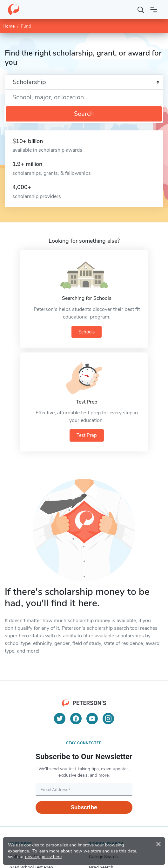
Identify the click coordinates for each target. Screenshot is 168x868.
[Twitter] (60, 719)
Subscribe (84, 807)
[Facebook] (76, 719)
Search (84, 114)
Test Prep (87, 435)
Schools (87, 332)
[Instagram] (108, 719)
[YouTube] (92, 719)
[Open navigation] (154, 10)
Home (9, 26)
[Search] (141, 10)
